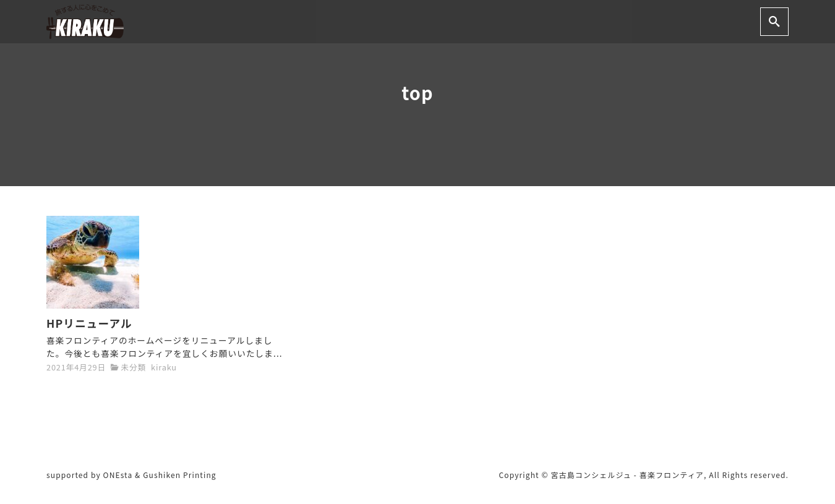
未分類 (133, 367)
